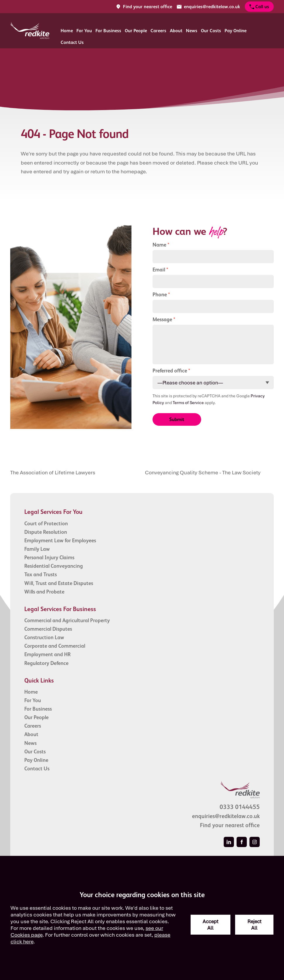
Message (162, 319)
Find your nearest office (230, 825)
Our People (136, 31)
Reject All (254, 925)
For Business (108, 31)
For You (84, 31)
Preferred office (170, 371)
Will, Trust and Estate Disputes (59, 583)
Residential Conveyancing (54, 566)
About (176, 31)
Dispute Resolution (46, 532)
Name (159, 245)
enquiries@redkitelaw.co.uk (226, 816)
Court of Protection (46, 524)
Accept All (211, 925)
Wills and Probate (44, 592)
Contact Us (72, 42)
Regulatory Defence (46, 663)
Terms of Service (188, 403)
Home (67, 31)
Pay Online (236, 31)
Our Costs (211, 31)
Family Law (37, 549)
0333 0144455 (240, 807)
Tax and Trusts (41, 574)
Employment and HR (47, 654)
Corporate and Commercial (55, 646)
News (192, 31)
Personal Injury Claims (49, 557)
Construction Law (44, 637)
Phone (160, 295)
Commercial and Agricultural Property (67, 620)
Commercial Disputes (48, 629)
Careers (158, 31)
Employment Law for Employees (60, 541)
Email (159, 270)
